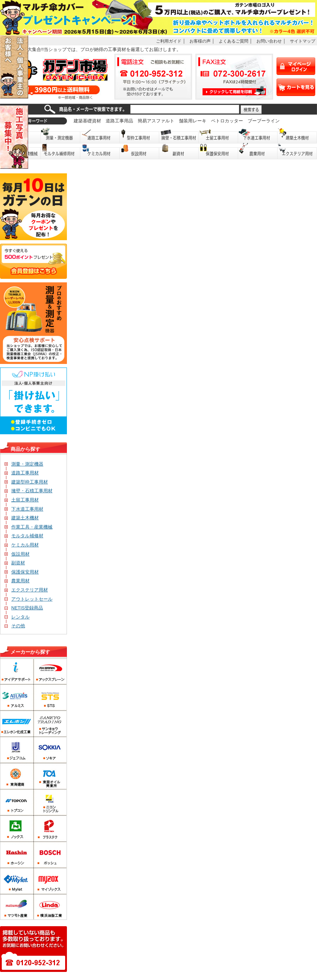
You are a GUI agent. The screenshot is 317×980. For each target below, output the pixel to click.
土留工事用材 (218, 136)
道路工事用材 (100, 136)
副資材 (179, 151)
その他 (15, 626)
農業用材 (258, 151)
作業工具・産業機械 (29, 527)
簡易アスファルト (156, 121)
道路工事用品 (119, 121)
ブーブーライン (264, 121)
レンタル (17, 617)
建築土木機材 (297, 136)
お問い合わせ (269, 41)
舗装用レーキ (193, 121)
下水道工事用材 (258, 136)
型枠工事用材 (139, 136)
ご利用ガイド (169, 41)
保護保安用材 (22, 572)
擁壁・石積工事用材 (179, 136)
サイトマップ (303, 41)
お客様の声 (200, 41)
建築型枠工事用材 (26, 482)
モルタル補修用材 (61, 151)
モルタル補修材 (24, 536)
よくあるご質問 (234, 41)
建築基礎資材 (87, 121)
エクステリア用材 (297, 151)
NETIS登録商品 (24, 608)
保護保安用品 (218, 151)
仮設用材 (139, 151)
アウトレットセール (29, 599)
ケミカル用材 (100, 151)
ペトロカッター (227, 121)
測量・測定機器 (61, 136)
